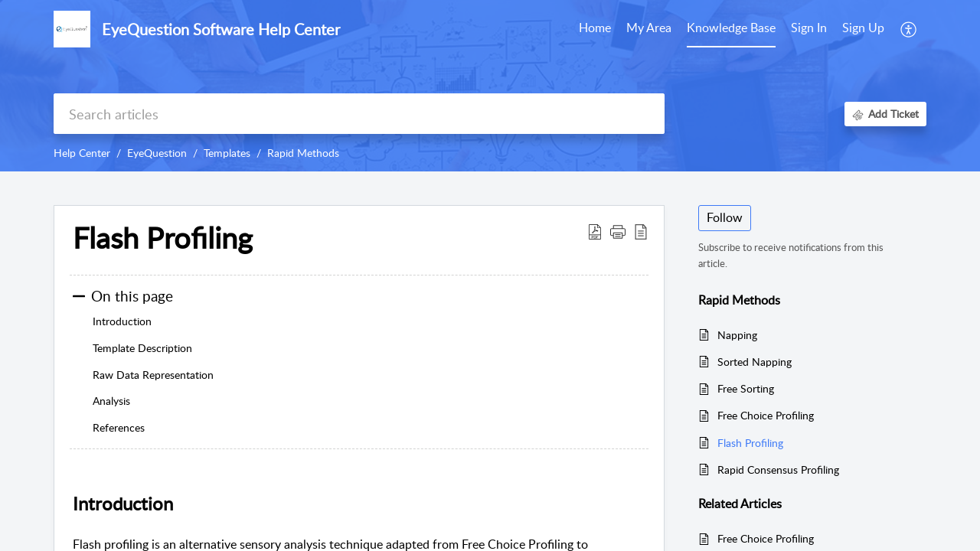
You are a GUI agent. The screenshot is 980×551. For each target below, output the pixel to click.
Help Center (82, 153)
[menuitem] (809, 29)
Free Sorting (746, 388)
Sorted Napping (755, 362)
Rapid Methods (303, 153)
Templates (227, 153)
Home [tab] (595, 28)
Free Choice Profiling (766, 415)
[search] (359, 114)
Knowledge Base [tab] (731, 28)
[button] (909, 29)
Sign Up (863, 28)
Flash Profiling (750, 443)
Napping (737, 335)
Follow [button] (725, 217)
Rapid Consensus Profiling (778, 469)
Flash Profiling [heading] (163, 238)
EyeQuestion (157, 153)
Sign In (809, 28)
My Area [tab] (649, 28)
